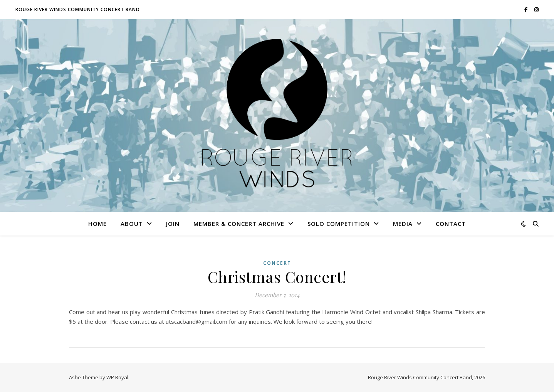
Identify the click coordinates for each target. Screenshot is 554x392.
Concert (277, 263)
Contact (451, 224)
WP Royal (117, 377)
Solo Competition (339, 224)
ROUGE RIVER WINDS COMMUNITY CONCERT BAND (78, 9)
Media (403, 224)
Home (97, 224)
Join (173, 224)
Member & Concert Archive (239, 224)
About (132, 224)
